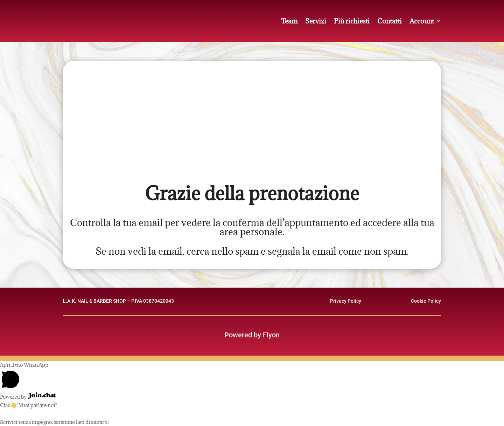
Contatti (390, 21)
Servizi (316, 21)
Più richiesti (352, 21)
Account (422, 21)
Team (289, 21)
